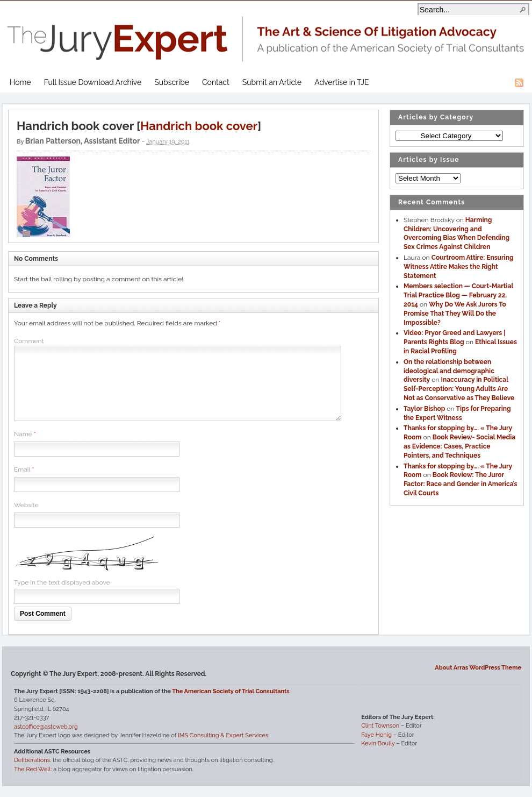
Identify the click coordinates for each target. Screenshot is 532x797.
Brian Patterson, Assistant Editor (83, 141)
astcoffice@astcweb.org (46, 727)
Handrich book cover (199, 126)
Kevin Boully (378, 743)
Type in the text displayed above (62, 582)
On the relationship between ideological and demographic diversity (449, 371)
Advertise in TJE (342, 82)
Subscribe (172, 82)
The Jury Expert (266, 33)
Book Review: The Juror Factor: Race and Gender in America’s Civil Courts (461, 484)
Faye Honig (376, 735)
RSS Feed (519, 83)
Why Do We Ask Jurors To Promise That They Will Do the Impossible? (455, 314)
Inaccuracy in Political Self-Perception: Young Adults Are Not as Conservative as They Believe (459, 389)
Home (20, 82)
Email (22, 469)
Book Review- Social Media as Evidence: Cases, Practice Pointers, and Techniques (459, 446)
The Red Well (32, 769)
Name (23, 434)
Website (26, 505)
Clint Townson (380, 726)
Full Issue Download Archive (93, 82)
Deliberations (32, 760)
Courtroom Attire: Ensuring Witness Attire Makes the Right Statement (459, 267)
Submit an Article (272, 82)
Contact (216, 82)
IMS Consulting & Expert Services (223, 735)
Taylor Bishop (424, 409)
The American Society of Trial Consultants (231, 691)
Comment (29, 341)
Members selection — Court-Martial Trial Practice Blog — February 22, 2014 (458, 295)
